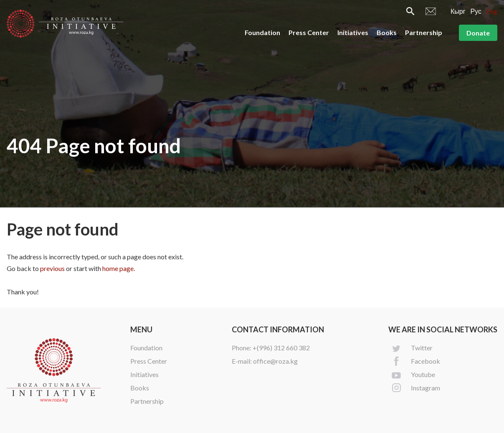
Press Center (309, 32)
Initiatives (353, 32)
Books (387, 32)
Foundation (262, 32)
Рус (476, 11)
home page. (119, 268)
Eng (492, 11)
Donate (478, 33)
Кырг (458, 11)
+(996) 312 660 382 (281, 348)
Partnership (424, 32)
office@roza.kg (275, 361)
